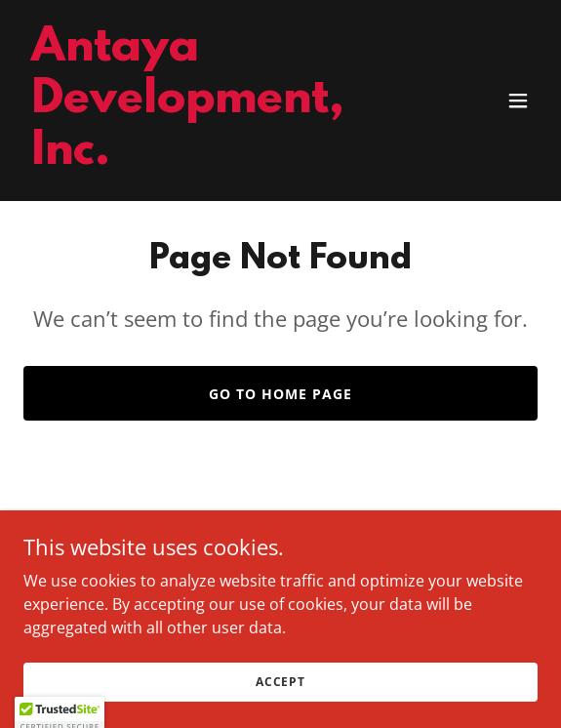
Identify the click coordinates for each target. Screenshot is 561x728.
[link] (203, 158)
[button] (518, 101)
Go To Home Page (280, 394)
